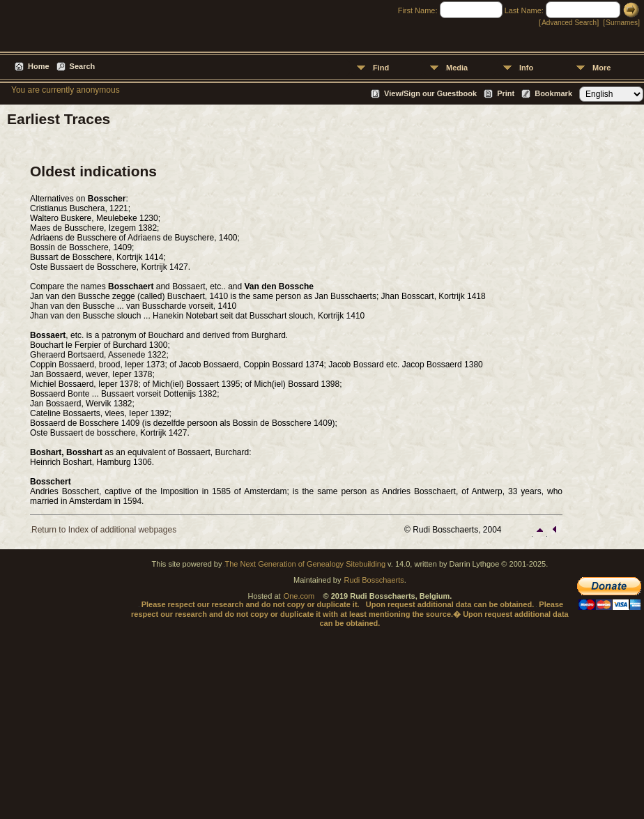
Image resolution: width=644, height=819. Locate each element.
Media (457, 68)
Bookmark (553, 93)
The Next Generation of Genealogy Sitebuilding (306, 564)
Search (83, 66)
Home (39, 66)
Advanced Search (569, 23)
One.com (299, 596)
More (601, 68)
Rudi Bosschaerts (374, 580)
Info (526, 68)
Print (506, 93)
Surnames (622, 23)
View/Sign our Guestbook (430, 93)
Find (381, 68)
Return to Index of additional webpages (104, 530)
